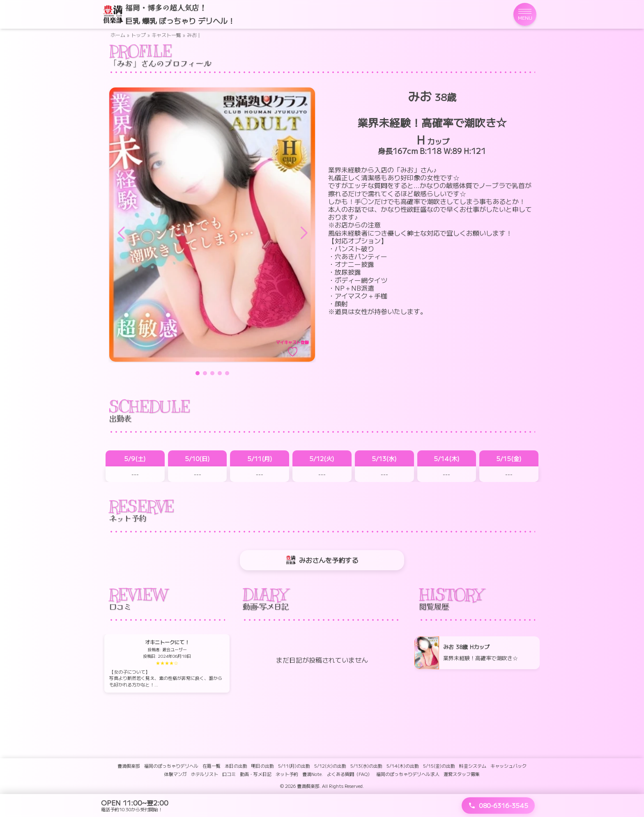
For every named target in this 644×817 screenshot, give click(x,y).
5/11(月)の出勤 (294, 766)
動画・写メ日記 (256, 774)
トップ (138, 35)
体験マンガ (176, 774)
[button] (304, 233)
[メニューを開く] (525, 14)
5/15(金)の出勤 (439, 766)
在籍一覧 (212, 766)
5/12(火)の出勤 (330, 766)
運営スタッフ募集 (462, 774)
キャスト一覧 (166, 35)
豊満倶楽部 (129, 766)
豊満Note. (313, 774)
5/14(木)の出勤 (403, 766)
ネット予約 (287, 774)
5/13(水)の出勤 (366, 766)
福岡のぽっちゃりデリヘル (171, 766)
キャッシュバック (508, 766)
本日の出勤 (236, 766)
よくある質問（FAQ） (350, 774)
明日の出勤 (263, 766)
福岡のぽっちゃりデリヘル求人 (408, 774)
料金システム (473, 766)
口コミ (229, 774)
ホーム (118, 35)
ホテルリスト (205, 774)
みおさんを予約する (322, 560)
